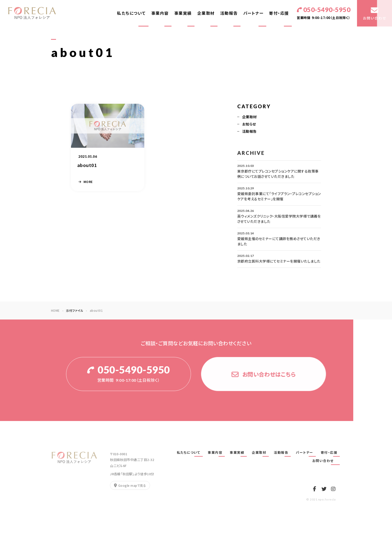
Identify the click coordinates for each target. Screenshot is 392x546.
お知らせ (249, 124)
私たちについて (131, 13)
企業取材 (206, 13)
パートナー (253, 13)
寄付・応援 (279, 13)
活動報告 (229, 13)
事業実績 (183, 13)
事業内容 (160, 13)
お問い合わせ (325, 461)
